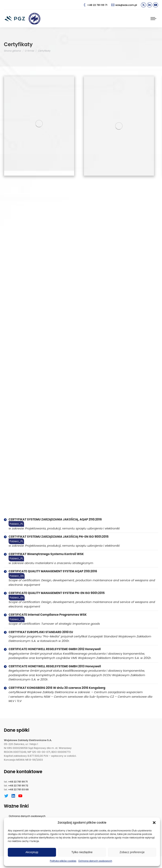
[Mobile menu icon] (153, 19)
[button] (154, 823)
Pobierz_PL (16, 524)
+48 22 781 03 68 (18, 789)
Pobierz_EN (17, 576)
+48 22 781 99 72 (18, 786)
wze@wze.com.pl (124, 5)
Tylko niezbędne (82, 852)
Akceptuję (32, 852)
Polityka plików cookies (63, 861)
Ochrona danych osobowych (95, 861)
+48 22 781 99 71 (95, 5)
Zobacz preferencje (132, 852)
